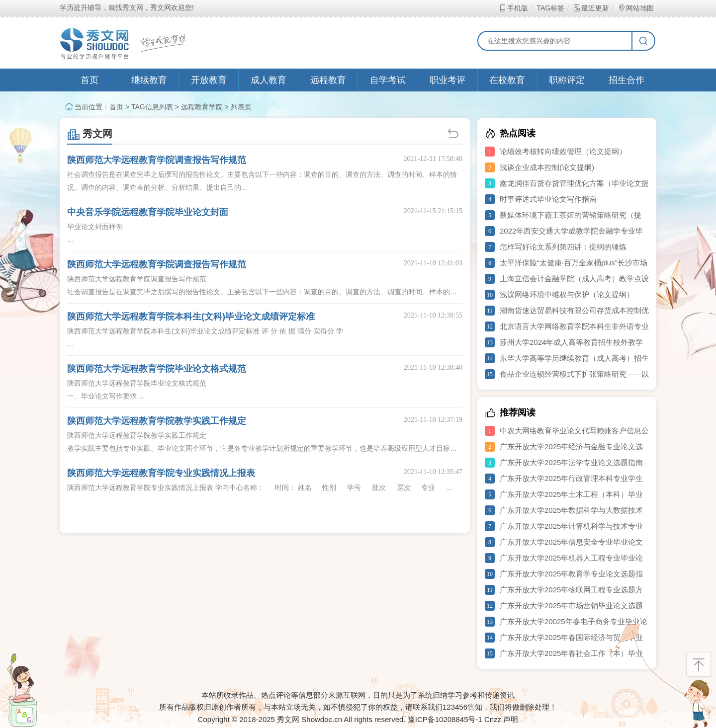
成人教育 (268, 80)
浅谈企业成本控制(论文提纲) (547, 167)
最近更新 (591, 8)
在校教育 (507, 80)
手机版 (513, 8)
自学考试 (388, 80)
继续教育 (149, 80)
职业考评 (447, 80)
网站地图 (636, 8)
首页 (89, 80)
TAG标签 (550, 8)
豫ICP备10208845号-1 (445, 719)
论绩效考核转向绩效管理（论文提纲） (563, 151)
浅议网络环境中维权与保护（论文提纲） (567, 294)
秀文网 (90, 134)
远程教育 (328, 80)
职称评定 (567, 80)
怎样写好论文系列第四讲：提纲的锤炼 (563, 247)
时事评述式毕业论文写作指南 (548, 199)
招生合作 (626, 80)
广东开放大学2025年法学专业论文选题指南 (571, 462)
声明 (511, 719)
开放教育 (209, 80)
